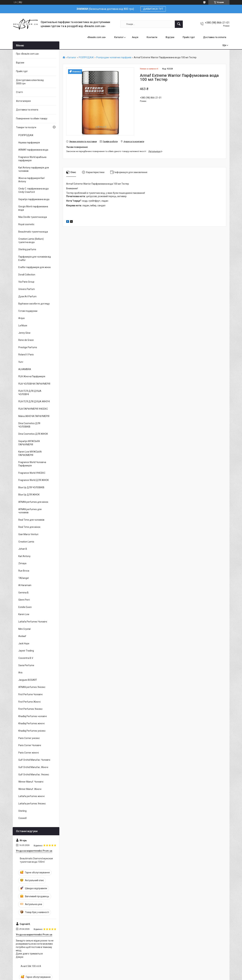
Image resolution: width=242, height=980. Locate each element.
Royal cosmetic (26, 224)
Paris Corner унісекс (29, 738)
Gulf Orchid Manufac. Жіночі (33, 767)
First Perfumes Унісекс (30, 709)
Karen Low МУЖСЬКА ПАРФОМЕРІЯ (30, 453)
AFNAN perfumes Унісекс (32, 687)
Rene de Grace (26, 340)
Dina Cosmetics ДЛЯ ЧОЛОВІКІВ (29, 425)
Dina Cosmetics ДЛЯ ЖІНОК (33, 434)
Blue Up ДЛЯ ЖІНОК (29, 495)
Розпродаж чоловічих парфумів (114, 58)
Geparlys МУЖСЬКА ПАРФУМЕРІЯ (29, 443)
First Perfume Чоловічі (30, 694)
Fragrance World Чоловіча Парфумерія (32, 464)
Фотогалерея (23, 101)
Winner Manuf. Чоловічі (31, 782)
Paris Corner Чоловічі (30, 745)
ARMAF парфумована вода (33, 150)
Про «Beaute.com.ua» (28, 54)
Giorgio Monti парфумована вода (33, 208)
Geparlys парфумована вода (34, 199)
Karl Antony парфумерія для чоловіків (34, 169)
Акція (135, 37)
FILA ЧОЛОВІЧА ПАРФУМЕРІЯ (34, 384)
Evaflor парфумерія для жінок (35, 267)
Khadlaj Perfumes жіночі (31, 723)
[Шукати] (179, 24)
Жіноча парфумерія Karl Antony (31, 180)
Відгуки (170, 37)
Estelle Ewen (25, 607)
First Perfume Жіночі (29, 702)
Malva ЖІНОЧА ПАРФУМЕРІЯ (34, 416)
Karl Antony (24, 556)
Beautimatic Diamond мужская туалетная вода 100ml (36, 860)
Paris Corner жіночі (29, 753)
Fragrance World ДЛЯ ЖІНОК (34, 480)
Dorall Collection (27, 275)
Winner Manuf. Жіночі (30, 789)
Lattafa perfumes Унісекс (32, 804)
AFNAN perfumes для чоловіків (30, 511)
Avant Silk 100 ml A (31, 966)
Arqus (22, 318)
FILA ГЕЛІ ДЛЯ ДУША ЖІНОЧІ (34, 401)
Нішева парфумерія (29, 143)
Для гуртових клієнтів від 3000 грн (30, 82)
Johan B (23, 549)
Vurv (21, 362)
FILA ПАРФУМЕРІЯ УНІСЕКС (33, 409)
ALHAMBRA (25, 369)
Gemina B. (24, 593)
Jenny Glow (24, 333)
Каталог (119, 37)
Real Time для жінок (29, 527)
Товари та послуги (26, 127)
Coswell (22, 818)
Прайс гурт (189, 37)
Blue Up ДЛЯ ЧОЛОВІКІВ (31, 487)
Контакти (152, 37)
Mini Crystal (24, 629)
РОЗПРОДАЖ (86, 58)
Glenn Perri (24, 600)
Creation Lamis (26, 542)
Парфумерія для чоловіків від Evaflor (35, 258)
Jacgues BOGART (28, 680)
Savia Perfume (26, 665)
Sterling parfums (27, 249)
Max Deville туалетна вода (33, 217)
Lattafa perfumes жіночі (31, 796)
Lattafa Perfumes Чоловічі (33, 622)
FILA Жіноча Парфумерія (32, 376)
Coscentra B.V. (26, 658)
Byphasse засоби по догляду (34, 304)
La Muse (23, 325)
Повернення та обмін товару (32, 119)
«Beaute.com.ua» (96, 37)
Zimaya (22, 563)
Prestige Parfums (28, 347)
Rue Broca (24, 571)
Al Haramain (25, 585)
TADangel (24, 578)
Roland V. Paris (26, 355)
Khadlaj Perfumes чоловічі (33, 716)
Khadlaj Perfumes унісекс (32, 731)
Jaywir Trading (26, 651)
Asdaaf (22, 636)
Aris (20, 673)
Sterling (22, 811)
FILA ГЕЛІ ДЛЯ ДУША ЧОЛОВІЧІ (30, 393)
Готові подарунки (28, 311)
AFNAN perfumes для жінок (33, 502)
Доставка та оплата (215, 37)
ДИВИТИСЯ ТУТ (153, 9)
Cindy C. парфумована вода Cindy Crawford (33, 190)
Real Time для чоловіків (31, 520)
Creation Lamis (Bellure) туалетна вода (31, 241)
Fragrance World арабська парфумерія (32, 159)
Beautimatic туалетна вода (33, 232)
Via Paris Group (26, 282)
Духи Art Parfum (27, 296)
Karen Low (24, 614)
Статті (19, 92)
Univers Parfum (27, 289)
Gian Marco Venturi (28, 534)
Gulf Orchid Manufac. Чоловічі (34, 760)
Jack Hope (24, 643)
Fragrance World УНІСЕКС (32, 473)
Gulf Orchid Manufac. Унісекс (34, 775)
